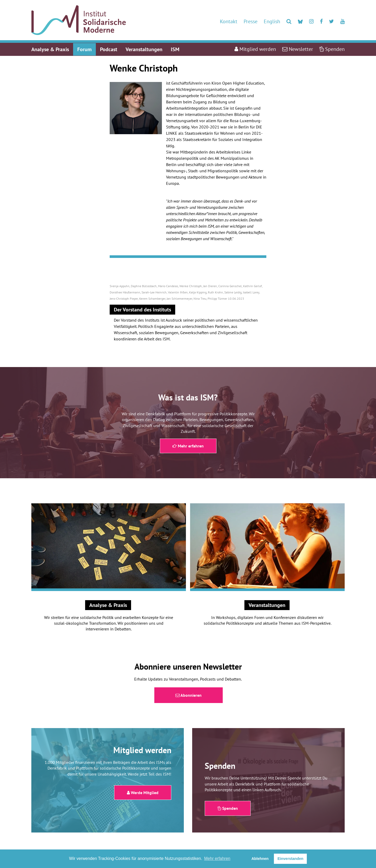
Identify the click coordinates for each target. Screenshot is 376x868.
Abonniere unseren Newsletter (188, 666)
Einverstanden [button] (290, 859)
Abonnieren (189, 695)
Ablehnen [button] (260, 859)
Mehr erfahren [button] (217, 858)
